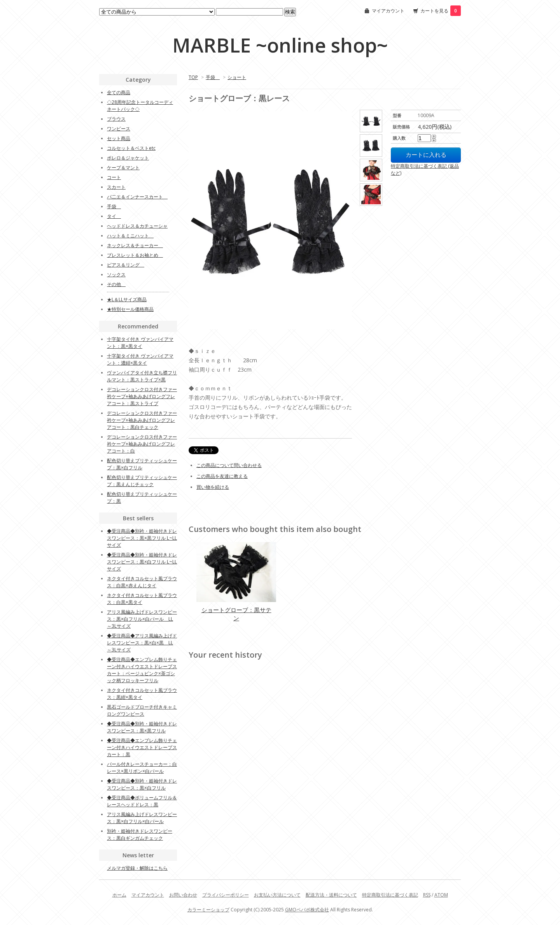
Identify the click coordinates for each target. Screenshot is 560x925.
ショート (237, 77)
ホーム (119, 895)
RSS (427, 895)
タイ (114, 216)
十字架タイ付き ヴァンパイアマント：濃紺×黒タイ (140, 359)
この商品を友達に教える (222, 476)
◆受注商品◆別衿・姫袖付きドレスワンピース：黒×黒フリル (142, 727)
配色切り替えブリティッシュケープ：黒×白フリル (142, 464)
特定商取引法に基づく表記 (390, 895)
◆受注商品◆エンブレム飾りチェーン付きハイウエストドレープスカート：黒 (142, 747)
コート (114, 177)
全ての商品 (119, 92)
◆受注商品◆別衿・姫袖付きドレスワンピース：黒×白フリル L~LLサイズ (142, 562)
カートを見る (441, 11)
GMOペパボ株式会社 (307, 910)
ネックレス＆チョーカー (135, 245)
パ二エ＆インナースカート (137, 197)
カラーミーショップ (208, 910)
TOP (193, 77)
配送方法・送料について (331, 895)
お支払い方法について (277, 895)
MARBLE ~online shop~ (280, 45)
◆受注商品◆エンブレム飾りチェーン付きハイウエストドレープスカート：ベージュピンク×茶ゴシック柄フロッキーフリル (142, 670)
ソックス (116, 275)
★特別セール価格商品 (130, 309)
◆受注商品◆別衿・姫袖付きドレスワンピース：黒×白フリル (142, 784)
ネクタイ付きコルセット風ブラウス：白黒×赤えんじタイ (142, 582)
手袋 (213, 77)
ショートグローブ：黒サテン (236, 614)
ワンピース (119, 129)
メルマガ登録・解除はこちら (137, 868)
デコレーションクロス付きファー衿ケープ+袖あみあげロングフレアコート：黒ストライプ (142, 396)
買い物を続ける (213, 487)
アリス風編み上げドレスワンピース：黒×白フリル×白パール (142, 818)
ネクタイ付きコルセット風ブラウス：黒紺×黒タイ (142, 694)
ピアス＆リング (126, 265)
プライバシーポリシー (226, 895)
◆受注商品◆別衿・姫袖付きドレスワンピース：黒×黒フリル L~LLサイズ (142, 538)
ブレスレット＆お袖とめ (135, 255)
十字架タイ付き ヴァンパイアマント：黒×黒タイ (140, 343)
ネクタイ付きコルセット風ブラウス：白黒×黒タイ (142, 599)
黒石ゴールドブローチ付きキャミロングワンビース (142, 710)
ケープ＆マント (123, 168)
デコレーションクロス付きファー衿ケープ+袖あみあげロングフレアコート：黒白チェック (142, 420)
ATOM (441, 895)
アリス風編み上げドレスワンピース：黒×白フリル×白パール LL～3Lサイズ (142, 619)
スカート (116, 187)
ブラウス (116, 119)
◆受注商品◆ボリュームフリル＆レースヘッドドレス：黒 (142, 801)
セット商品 (119, 138)
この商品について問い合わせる (229, 465)
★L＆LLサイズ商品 (127, 299)
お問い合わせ (183, 895)
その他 (116, 284)
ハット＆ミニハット (130, 236)
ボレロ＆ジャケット (128, 158)
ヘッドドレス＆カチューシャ (137, 226)
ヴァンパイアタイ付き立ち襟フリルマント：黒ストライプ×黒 (142, 376)
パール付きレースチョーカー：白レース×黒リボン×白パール (142, 768)
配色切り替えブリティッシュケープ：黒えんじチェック (142, 481)
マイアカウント (388, 11)
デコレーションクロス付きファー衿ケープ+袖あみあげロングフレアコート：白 (142, 444)
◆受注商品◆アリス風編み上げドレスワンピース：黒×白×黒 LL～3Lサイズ (142, 643)
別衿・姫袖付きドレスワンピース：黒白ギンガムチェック (140, 835)
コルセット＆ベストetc (131, 148)
